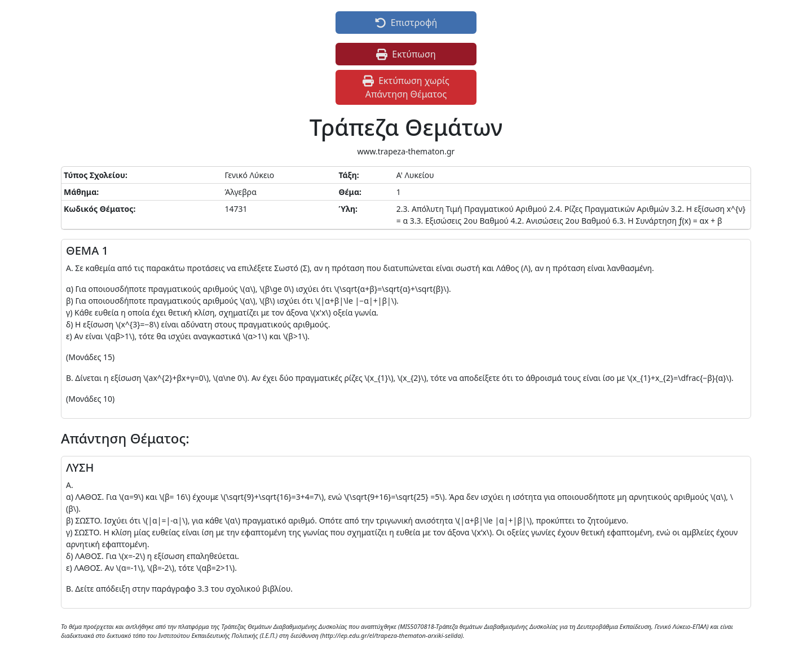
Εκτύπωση (406, 54)
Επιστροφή (406, 23)
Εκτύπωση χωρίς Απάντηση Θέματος (406, 87)
